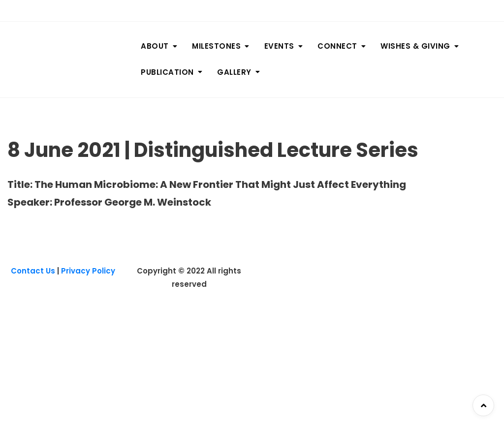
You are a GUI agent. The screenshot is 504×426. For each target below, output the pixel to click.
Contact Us (33, 271)
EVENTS (279, 46)
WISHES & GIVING (415, 46)
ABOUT (155, 46)
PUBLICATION (167, 72)
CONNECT (337, 46)
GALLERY (234, 72)
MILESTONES (216, 46)
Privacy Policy (88, 271)
